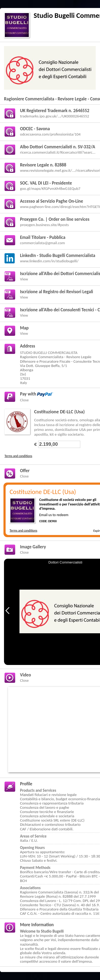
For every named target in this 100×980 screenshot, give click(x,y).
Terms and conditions (18, 456)
